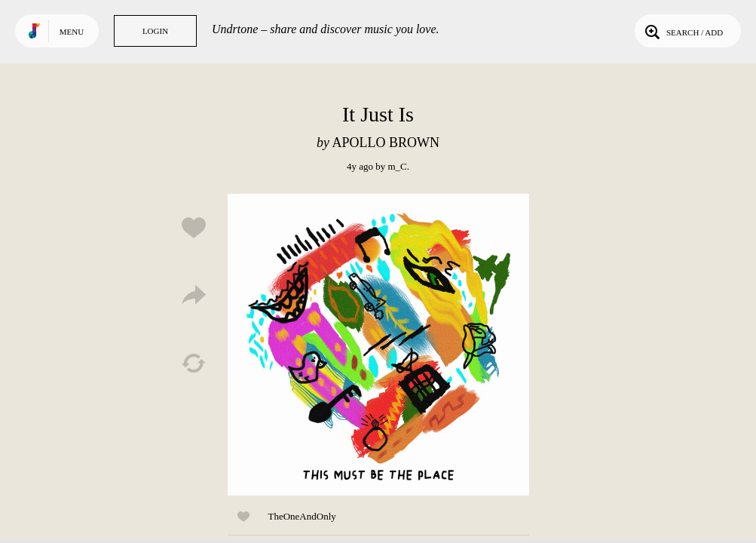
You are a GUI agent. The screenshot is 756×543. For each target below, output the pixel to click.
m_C (397, 166)
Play (378, 345)
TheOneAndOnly (302, 516)
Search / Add (683, 31)
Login (155, 31)
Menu (72, 32)
